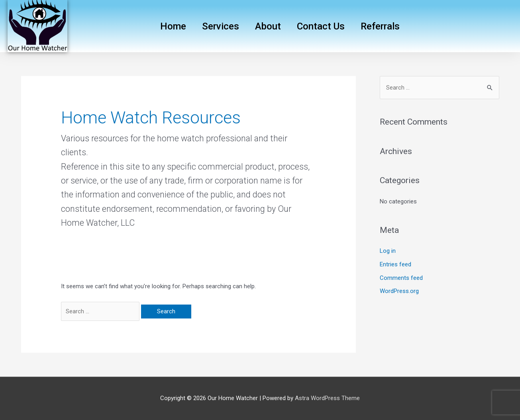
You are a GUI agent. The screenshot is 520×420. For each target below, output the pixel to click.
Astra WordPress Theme (327, 398)
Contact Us (321, 26)
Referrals (380, 26)
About (268, 26)
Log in (388, 251)
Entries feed (395, 264)
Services (221, 26)
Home (173, 26)
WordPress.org (399, 291)
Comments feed (401, 278)
